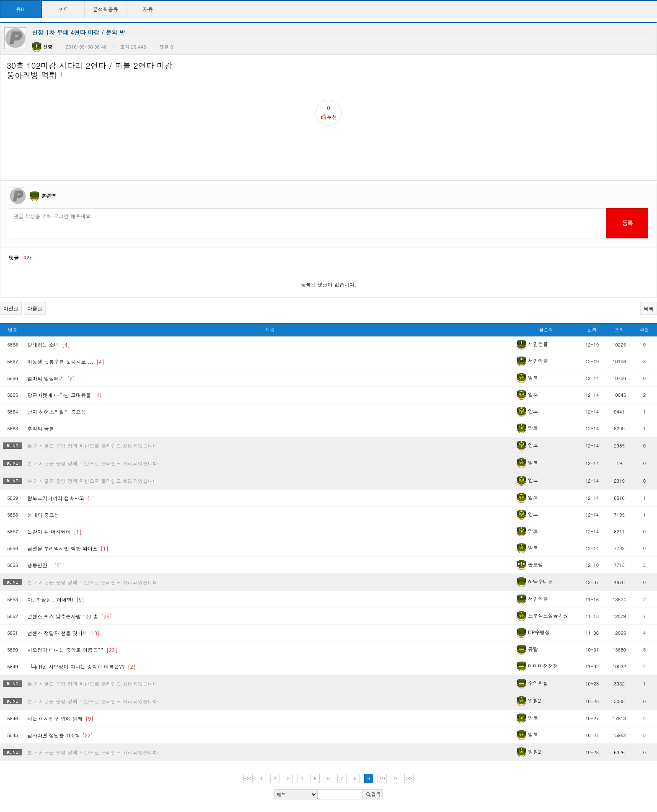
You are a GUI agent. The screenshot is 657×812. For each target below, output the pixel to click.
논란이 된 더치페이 (54, 531)
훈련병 (49, 195)
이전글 (11, 308)
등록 (627, 223)
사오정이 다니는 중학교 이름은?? (72, 650)
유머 (21, 9)
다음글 (35, 308)
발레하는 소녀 (49, 345)
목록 (649, 308)
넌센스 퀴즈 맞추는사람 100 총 (70, 616)
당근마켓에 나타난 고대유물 (65, 395)
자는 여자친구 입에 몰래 (60, 718)
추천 (644, 330)
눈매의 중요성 (43, 515)
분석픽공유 (106, 9)
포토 (63, 9)
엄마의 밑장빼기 (51, 378)
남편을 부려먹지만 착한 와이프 (68, 548)
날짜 (592, 330)
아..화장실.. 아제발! (56, 599)
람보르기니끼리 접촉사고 (61, 498)
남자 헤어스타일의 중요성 (57, 412)
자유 (148, 9)
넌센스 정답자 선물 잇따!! (63, 633)
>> (409, 778)
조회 (619, 330)
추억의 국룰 (41, 428)
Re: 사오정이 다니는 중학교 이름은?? (87, 666)
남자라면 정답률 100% (60, 735)
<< (248, 778)
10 (382, 778)
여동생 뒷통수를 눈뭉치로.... (66, 361)
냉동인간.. (45, 565)
